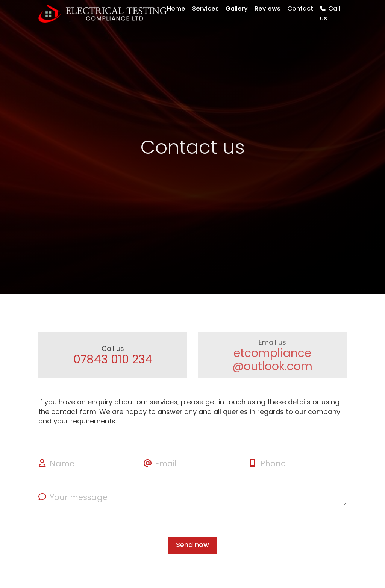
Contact (300, 8)
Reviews (268, 8)
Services (205, 8)
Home (176, 8)
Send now (192, 545)
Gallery (237, 8)
